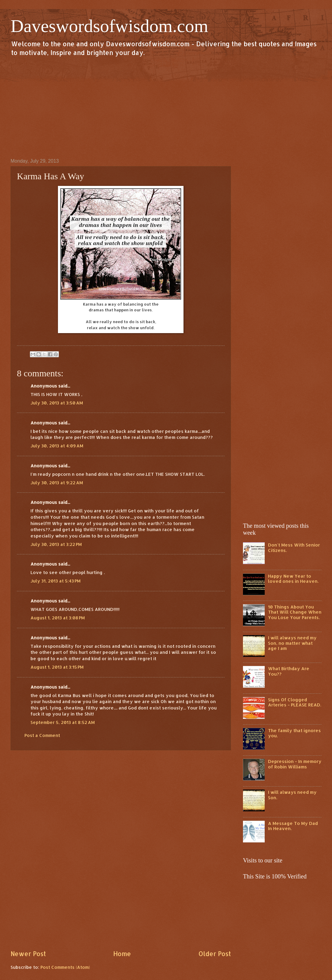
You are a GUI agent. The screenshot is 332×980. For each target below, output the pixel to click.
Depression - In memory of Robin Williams (295, 764)
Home (122, 954)
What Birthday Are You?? (289, 671)
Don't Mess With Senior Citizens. (294, 548)
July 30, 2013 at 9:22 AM (57, 483)
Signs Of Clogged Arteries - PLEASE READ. (295, 702)
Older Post (215, 954)
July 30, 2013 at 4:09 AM (57, 446)
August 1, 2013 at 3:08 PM (58, 618)
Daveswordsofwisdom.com (109, 26)
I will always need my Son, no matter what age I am (292, 643)
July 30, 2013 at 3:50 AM (57, 403)
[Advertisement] (166, 107)
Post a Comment (42, 735)
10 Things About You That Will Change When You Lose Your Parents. (295, 612)
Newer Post (28, 954)
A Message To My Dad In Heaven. (293, 826)
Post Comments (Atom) (65, 967)
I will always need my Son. (292, 795)
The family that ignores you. (294, 733)
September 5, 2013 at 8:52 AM (63, 722)
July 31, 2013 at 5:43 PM (56, 581)
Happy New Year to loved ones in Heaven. (293, 579)
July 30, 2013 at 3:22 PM (56, 544)
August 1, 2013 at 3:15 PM (57, 667)
